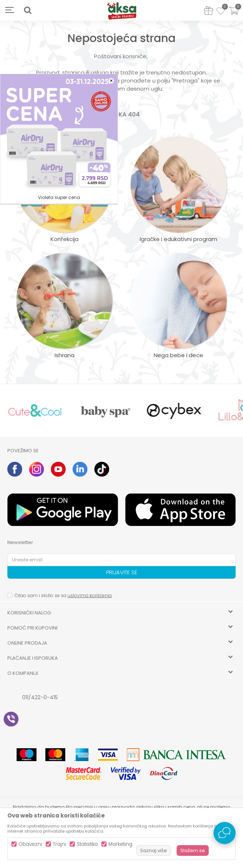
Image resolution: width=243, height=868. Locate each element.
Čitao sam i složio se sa (63, 595)
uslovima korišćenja (90, 595)
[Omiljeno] (221, 12)
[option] (35, 411)
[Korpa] (234, 15)
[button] (28, 10)
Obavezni (30, 844)
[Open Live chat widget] (225, 833)
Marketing (120, 844)
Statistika (87, 844)
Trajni (59, 844)
